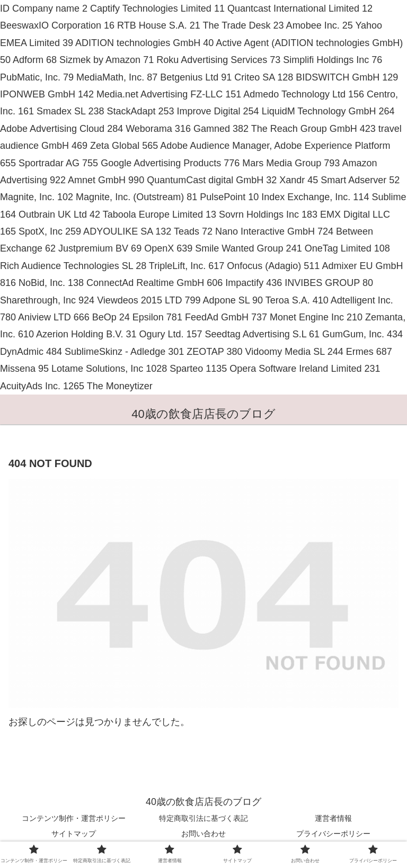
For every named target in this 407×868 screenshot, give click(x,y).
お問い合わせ (203, 834)
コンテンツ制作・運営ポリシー (74, 818)
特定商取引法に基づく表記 (203, 818)
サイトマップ (74, 834)
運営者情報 (333, 818)
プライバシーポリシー (333, 834)
